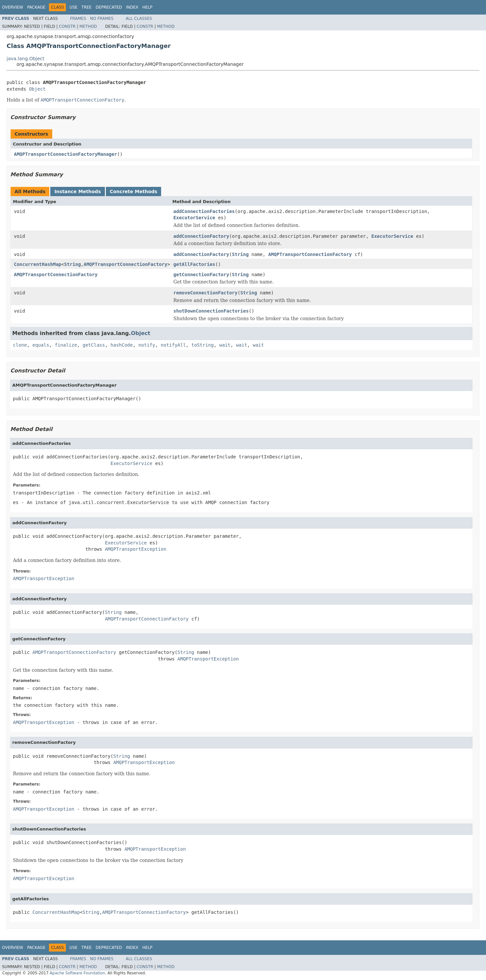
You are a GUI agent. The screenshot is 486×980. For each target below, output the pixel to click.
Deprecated (109, 7)
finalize (66, 345)
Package (36, 7)
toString (203, 345)
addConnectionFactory (201, 236)
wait (225, 345)
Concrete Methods (134, 192)
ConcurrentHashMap (38, 264)
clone (20, 345)
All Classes (139, 19)
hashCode (122, 345)
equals (41, 345)
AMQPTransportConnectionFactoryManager (66, 154)
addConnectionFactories (204, 211)
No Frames (102, 19)
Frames (78, 19)
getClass (94, 345)
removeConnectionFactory (205, 293)
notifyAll (173, 345)
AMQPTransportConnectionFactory (310, 254)
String (240, 254)
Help (147, 7)
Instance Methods (77, 192)
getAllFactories (194, 264)
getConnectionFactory (201, 275)
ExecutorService (194, 218)
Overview (13, 7)
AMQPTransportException (135, 549)
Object (37, 89)
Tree (87, 7)
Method (88, 26)
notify (147, 345)
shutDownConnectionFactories (211, 311)
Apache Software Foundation (77, 973)
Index (132, 7)
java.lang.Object (25, 59)
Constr (67, 26)
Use (73, 7)
